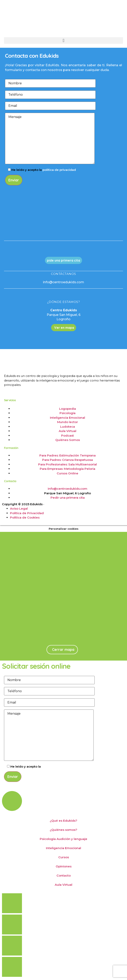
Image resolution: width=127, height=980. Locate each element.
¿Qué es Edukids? (63, 821)
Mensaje (50, 138)
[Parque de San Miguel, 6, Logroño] (62, 612)
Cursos (64, 857)
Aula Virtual (63, 885)
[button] (63, 40)
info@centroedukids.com (63, 282)
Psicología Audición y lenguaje (63, 839)
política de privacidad (59, 170)
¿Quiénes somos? (63, 830)
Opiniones (64, 866)
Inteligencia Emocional (63, 848)
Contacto (64, 875)
